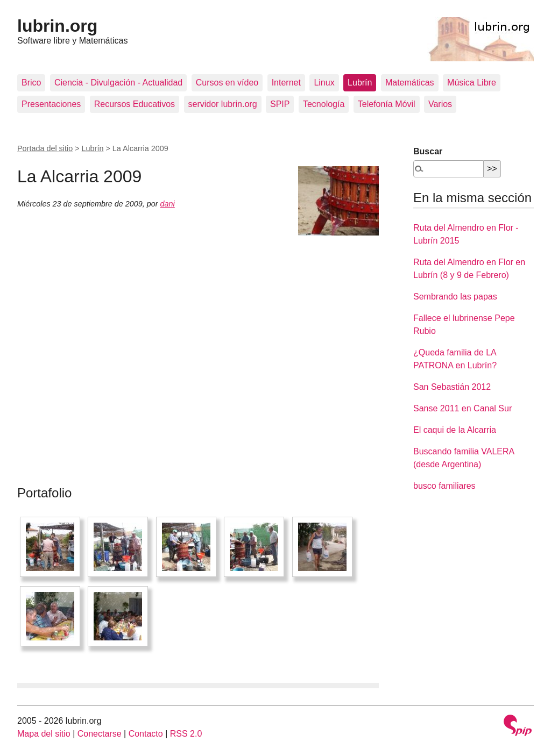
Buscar (428, 151)
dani (168, 204)
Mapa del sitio (44, 734)
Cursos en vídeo (227, 83)
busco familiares (444, 486)
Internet (286, 83)
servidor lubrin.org (223, 104)
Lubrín (360, 83)
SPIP (280, 104)
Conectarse (100, 734)
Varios (440, 104)
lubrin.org (57, 26)
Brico (31, 83)
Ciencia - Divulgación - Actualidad (118, 83)
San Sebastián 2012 (452, 387)
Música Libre (472, 83)
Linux (324, 83)
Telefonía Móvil (387, 104)
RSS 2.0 (186, 734)
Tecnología (324, 104)
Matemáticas (410, 83)
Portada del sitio (45, 148)
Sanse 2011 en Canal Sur (462, 408)
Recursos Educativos (135, 104)
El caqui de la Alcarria (455, 430)
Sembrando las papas (455, 297)
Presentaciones (51, 104)
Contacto (146, 734)
